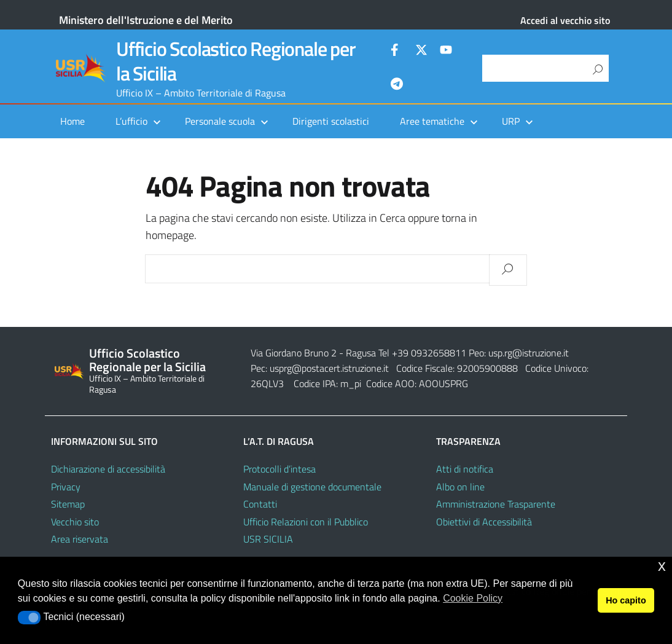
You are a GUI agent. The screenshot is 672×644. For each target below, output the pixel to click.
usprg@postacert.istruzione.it (329, 368)
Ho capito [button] (626, 600)
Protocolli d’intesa (279, 469)
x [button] (662, 566)
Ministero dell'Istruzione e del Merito (146, 20)
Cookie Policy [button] (473, 598)
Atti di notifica (465, 469)
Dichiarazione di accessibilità (108, 469)
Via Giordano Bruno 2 (294, 353)
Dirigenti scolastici (331, 121)
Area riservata (80, 539)
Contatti (260, 504)
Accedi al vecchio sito (565, 20)
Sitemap (68, 504)
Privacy (66, 487)
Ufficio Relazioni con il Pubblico (306, 522)
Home (72, 121)
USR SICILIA (268, 539)
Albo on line (460, 487)
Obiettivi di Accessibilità (484, 522)
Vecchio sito (75, 522)
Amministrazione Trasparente (496, 504)
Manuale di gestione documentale (312, 487)
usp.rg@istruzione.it (529, 353)
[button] (29, 618)
